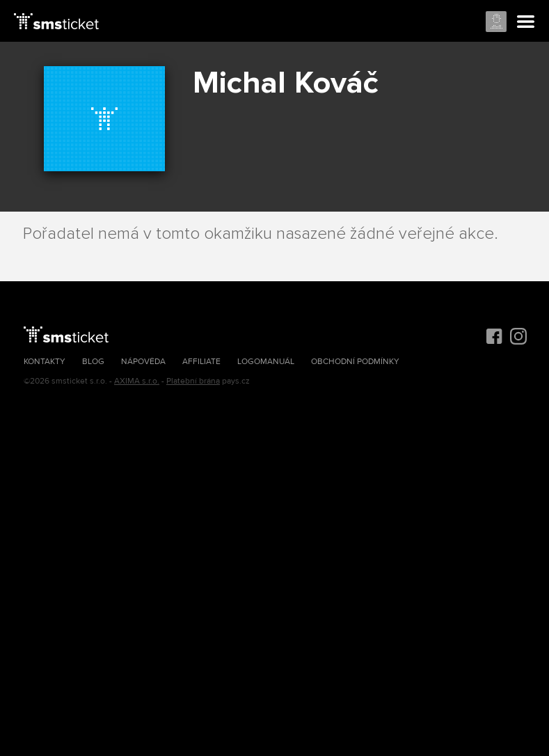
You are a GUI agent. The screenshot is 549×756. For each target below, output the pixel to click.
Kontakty (45, 362)
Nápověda (143, 362)
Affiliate (201, 362)
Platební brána (193, 381)
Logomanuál (266, 362)
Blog (93, 362)
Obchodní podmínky (355, 362)
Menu (526, 22)
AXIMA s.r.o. (137, 381)
